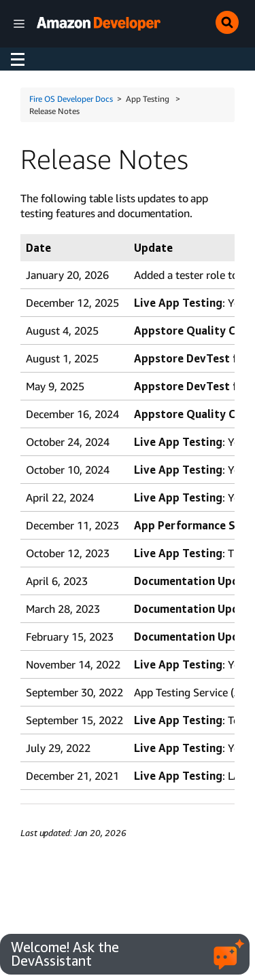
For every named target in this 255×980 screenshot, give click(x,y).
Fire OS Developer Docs (71, 99)
